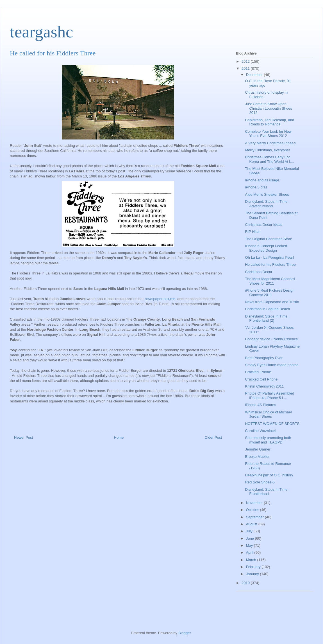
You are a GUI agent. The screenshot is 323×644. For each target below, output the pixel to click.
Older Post (213, 437)
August (252, 524)
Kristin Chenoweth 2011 (264, 386)
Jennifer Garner (258, 449)
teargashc (41, 32)
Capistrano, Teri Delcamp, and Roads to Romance (269, 122)
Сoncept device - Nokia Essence (271, 339)
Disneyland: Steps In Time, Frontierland (267, 492)
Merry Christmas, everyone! (267, 150)
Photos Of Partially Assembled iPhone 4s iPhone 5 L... (269, 396)
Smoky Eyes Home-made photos (272, 365)
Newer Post (23, 437)
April (250, 552)
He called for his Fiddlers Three (270, 264)
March (252, 560)
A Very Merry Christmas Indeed (270, 143)
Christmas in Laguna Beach (267, 309)
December (255, 75)
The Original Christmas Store (269, 239)
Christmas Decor (259, 272)
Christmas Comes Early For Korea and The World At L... (269, 159)
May (250, 545)
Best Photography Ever (264, 358)
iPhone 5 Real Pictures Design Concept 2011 (270, 293)
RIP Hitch (253, 232)
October (253, 510)
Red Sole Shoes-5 (260, 482)
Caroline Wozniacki (261, 431)
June (251, 538)
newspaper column (160, 299)
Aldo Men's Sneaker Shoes (267, 194)
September (255, 517)
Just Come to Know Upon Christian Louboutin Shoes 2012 (269, 108)
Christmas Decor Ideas (263, 225)
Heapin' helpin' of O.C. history (269, 475)
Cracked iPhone (258, 372)
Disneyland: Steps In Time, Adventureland (267, 204)
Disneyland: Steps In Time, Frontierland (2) (267, 318)
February (254, 567)
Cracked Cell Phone (261, 379)
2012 (246, 61)
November (255, 503)
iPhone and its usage (262, 180)
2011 (246, 68)
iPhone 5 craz (256, 187)
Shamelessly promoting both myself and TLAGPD (268, 440)
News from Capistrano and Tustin (272, 302)
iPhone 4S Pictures (261, 405)
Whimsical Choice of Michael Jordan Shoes (268, 414)
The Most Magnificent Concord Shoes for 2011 (270, 281)
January (253, 574)
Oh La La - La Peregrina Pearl (269, 257)
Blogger (185, 633)
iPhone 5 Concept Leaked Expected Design (266, 248)
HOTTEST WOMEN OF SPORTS (272, 424)
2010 (246, 583)
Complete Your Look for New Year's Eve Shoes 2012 (268, 134)
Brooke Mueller (257, 457)
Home (119, 437)
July (250, 531)
